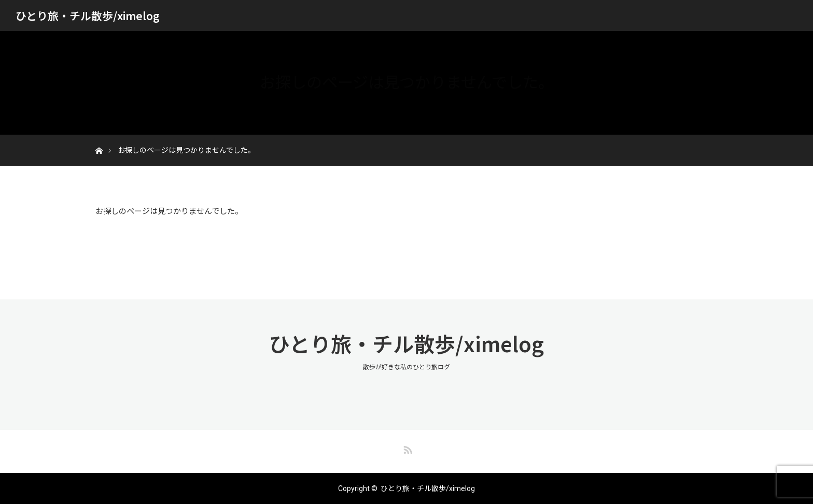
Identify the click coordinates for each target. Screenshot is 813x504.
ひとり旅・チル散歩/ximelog (88, 16)
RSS (406, 448)
